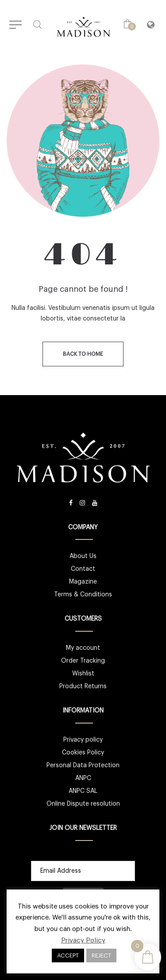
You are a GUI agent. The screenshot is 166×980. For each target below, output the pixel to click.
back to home (83, 354)
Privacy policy (83, 740)
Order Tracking (83, 661)
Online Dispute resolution (83, 804)
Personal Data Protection (83, 765)
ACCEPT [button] (68, 955)
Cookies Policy (83, 753)
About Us (83, 556)
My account (83, 648)
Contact (83, 569)
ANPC (83, 778)
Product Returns (83, 686)
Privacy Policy (83, 940)
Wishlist (83, 674)
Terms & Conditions (83, 595)
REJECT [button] (101, 955)
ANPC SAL (83, 791)
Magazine (83, 582)
